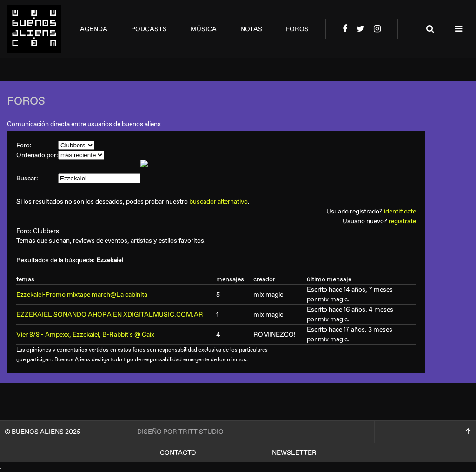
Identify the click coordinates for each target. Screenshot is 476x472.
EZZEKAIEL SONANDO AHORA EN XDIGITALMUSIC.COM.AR (110, 315)
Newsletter (294, 453)
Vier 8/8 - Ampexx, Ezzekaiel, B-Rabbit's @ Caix (85, 335)
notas (251, 29)
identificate (400, 211)
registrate (402, 221)
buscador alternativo (218, 202)
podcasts (149, 29)
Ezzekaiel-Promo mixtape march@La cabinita (82, 295)
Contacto (178, 453)
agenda (94, 29)
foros (297, 29)
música (204, 29)
